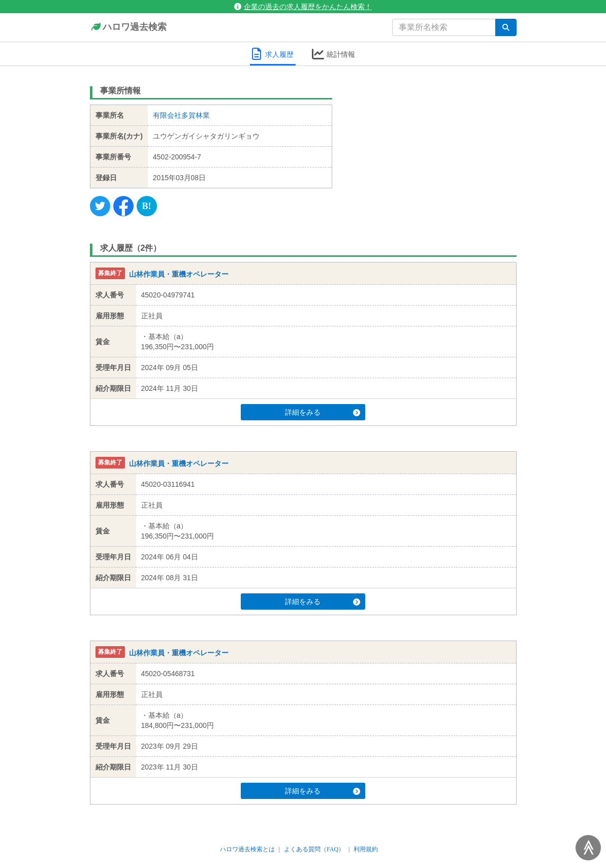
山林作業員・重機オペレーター (179, 274)
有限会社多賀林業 (181, 115)
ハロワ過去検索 (128, 27)
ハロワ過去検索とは (247, 849)
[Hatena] (147, 206)
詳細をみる (322, 412)
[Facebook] (123, 206)
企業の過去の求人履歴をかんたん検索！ (303, 7)
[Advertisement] (432, 145)
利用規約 (366, 849)
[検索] (506, 27)
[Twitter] (100, 206)
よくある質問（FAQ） (314, 849)
